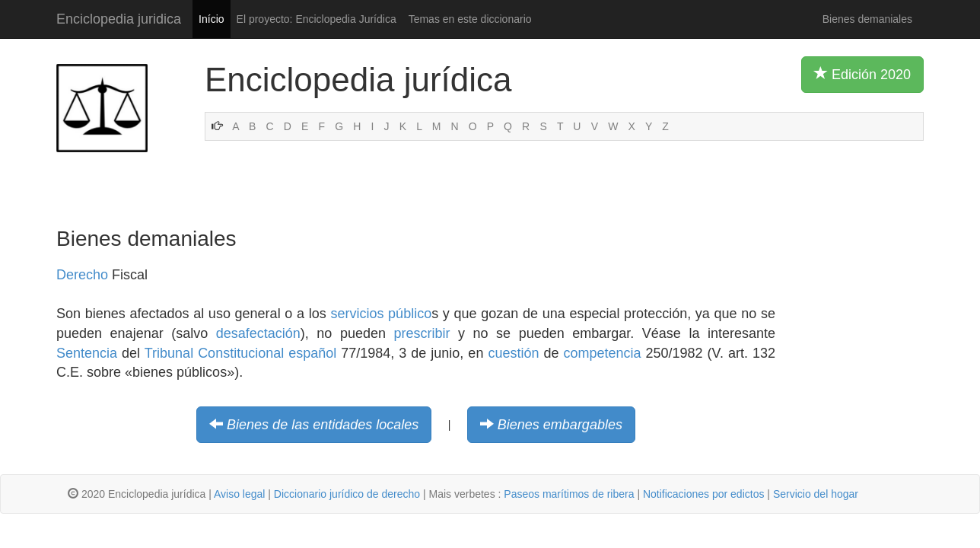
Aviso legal (239, 494)
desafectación (258, 333)
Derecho (82, 275)
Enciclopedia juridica (119, 19)
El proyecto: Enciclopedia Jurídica (317, 19)
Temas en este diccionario (470, 19)
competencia (602, 353)
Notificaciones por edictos (704, 494)
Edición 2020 (862, 74)
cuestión (513, 353)
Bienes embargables (560, 425)
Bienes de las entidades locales (323, 425)
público (410, 314)
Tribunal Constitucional (214, 353)
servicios (357, 314)
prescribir (422, 333)
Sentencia (87, 353)
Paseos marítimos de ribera (569, 494)
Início (211, 19)
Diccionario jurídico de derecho (347, 494)
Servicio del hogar (816, 494)
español (312, 353)
